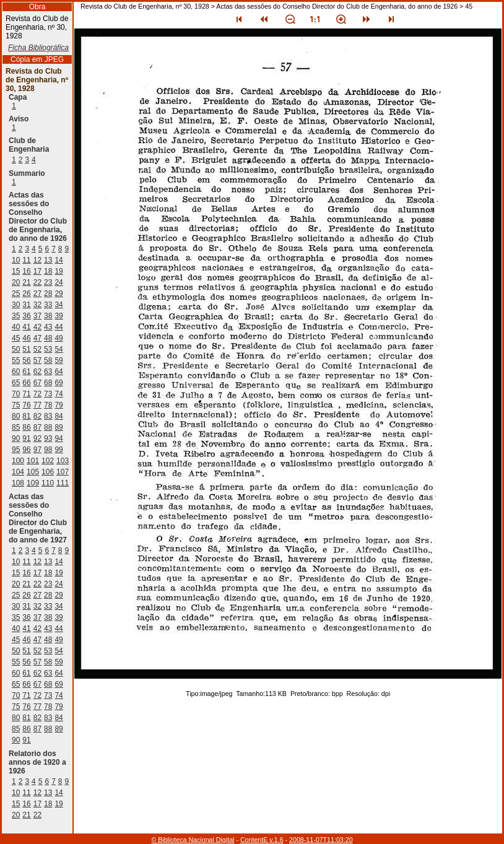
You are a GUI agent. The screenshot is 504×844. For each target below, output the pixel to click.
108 (18, 483)
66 (26, 383)
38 (48, 316)
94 (59, 438)
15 (16, 271)
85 (16, 427)
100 (18, 461)
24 (59, 282)
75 (16, 405)
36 (26, 316)
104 (18, 472)
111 (63, 483)
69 (59, 383)
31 (26, 305)
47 (37, 338)
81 (26, 416)
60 (16, 372)
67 (37, 383)
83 (48, 416)
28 (48, 294)
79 (59, 405)
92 (37, 438)
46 (26, 338)
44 (59, 327)
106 (48, 472)
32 (37, 305)
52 (37, 349)
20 (16, 282)
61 (26, 372)
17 (37, 271)
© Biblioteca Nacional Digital (193, 840)
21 (26, 282)
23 (48, 282)
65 (16, 383)
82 (37, 416)
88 (48, 427)
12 (37, 260)
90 (16, 438)
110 (48, 483)
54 (59, 349)
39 (59, 316)
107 (63, 472)
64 (59, 372)
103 (63, 461)
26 (26, 294)
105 (33, 472)
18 (48, 271)
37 (37, 316)
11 (26, 260)
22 (37, 282)
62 (37, 372)
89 (59, 427)
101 (33, 461)
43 (48, 327)
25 (16, 294)
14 (59, 260)
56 (26, 360)
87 (37, 427)
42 (37, 327)
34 (59, 305)
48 (48, 338)
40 (16, 327)
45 (16, 338)
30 (16, 305)
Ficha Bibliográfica (38, 48)
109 (33, 483)
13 (48, 260)
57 (37, 360)
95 (16, 450)
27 (37, 294)
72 (37, 394)
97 (37, 450)
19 (59, 271)
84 (59, 416)
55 (16, 360)
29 (59, 294)
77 (37, 405)
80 (16, 416)
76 (26, 405)
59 (59, 360)
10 (16, 260)
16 (26, 271)
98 (48, 450)
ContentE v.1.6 (262, 840)
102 (48, 461)
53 (48, 349)
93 (48, 438)
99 (59, 450)
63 (48, 372)
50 (16, 349)
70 (16, 394)
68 (48, 383)
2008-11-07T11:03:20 (321, 840)
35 (16, 316)
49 (59, 338)
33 (48, 305)
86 (26, 427)
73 (48, 394)
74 (59, 394)
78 (48, 405)
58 (48, 360)
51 (26, 349)
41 (26, 327)
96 (26, 450)
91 (26, 438)
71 (26, 394)
